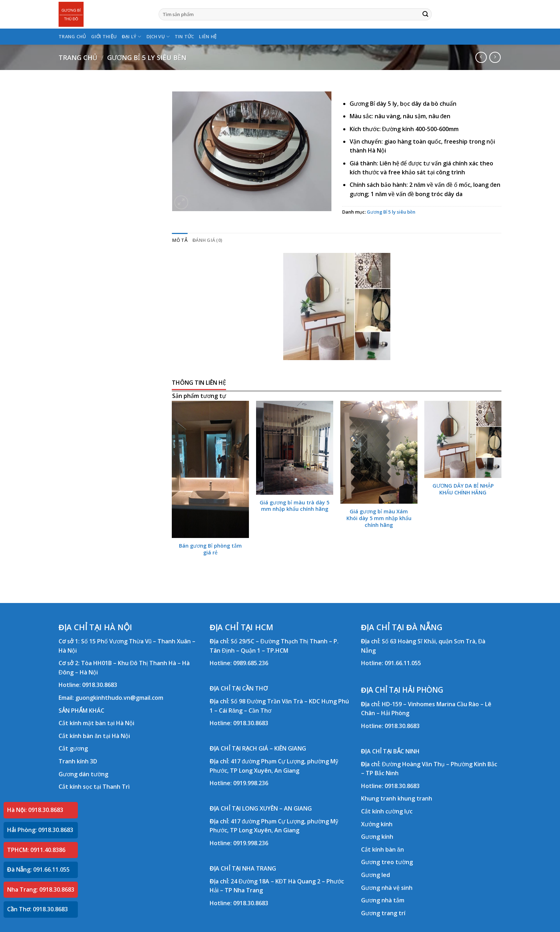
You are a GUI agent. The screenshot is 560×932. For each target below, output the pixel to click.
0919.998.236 (251, 783)
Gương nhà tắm (383, 900)
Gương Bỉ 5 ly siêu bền (147, 57)
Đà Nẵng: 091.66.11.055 (38, 869)
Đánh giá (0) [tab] (207, 240)
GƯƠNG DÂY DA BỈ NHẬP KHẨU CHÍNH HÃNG (463, 489)
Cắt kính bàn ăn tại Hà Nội (94, 736)
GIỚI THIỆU (104, 36)
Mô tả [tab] (180, 240)
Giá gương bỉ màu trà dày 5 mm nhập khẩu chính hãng (294, 506)
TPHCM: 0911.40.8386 (36, 850)
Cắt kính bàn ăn (382, 849)
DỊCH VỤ (158, 37)
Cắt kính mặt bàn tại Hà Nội (96, 723)
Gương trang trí (383, 913)
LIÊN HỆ (208, 36)
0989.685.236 (251, 663)
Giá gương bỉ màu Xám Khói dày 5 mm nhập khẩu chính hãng (379, 518)
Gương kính (377, 837)
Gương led (376, 875)
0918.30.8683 (100, 685)
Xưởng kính (377, 824)
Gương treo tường (387, 862)
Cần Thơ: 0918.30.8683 (37, 909)
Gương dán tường (83, 774)
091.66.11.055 (403, 663)
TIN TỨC (184, 36)
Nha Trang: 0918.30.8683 (41, 889)
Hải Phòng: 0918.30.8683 (40, 830)
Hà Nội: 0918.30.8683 (35, 810)
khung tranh (415, 798)
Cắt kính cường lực (387, 811)
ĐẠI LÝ (131, 37)
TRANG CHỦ (72, 36)
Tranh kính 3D (78, 761)
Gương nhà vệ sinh (387, 888)
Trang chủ (78, 57)
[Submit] (425, 14)
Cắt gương (73, 748)
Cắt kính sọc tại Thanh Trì (94, 787)
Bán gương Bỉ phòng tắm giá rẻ (210, 549)
